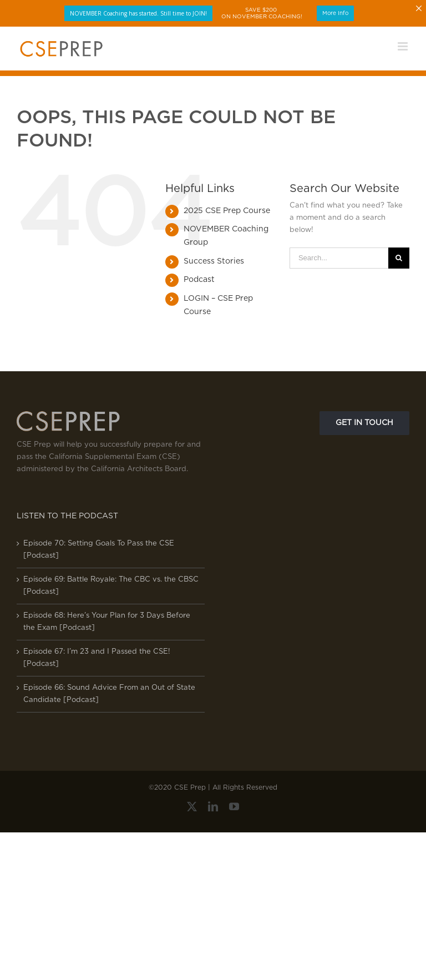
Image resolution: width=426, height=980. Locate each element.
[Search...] (339, 258)
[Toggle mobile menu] (404, 46)
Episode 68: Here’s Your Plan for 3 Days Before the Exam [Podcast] (107, 622)
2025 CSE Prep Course (227, 211)
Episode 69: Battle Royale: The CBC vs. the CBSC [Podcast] (111, 586)
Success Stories (214, 261)
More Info (335, 13)
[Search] (399, 258)
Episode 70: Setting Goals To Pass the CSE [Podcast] (99, 550)
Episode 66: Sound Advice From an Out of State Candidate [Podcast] (109, 694)
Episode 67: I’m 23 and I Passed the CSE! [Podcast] (97, 658)
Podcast (199, 280)
